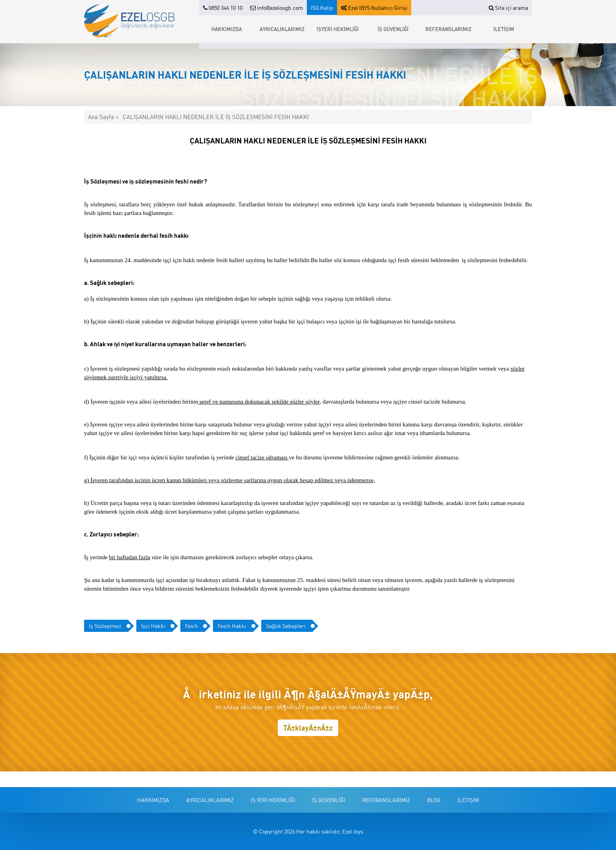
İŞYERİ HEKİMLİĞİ (338, 29)
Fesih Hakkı (232, 626)
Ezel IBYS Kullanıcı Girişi (374, 7)
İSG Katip (322, 7)
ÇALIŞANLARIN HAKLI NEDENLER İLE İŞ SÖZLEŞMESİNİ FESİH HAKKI (216, 117)
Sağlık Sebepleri (286, 626)
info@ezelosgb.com (277, 7)
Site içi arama (508, 7)
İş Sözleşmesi (105, 626)
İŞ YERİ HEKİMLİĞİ (273, 800)
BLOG (434, 800)
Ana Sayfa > (103, 117)
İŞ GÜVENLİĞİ (393, 29)
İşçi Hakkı (153, 626)
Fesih (192, 626)
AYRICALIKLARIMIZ (282, 29)
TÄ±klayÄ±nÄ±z (308, 728)
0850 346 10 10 (223, 7)
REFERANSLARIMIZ (448, 29)
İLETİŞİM (504, 29)
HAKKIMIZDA (227, 29)
